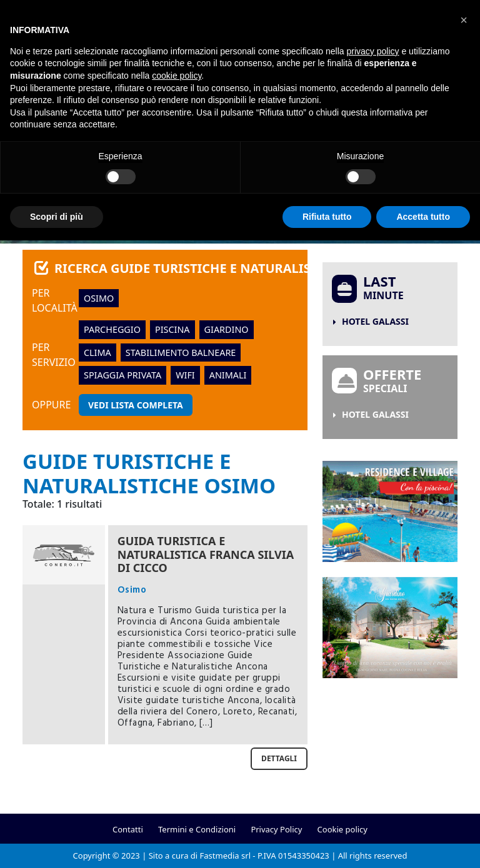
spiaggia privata (122, 375)
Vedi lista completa (136, 405)
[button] (464, 20)
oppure (51, 405)
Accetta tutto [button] (423, 217)
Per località (55, 300)
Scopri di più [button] (57, 217)
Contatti (128, 829)
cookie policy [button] (177, 76)
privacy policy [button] (373, 51)
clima (97, 353)
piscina (172, 329)
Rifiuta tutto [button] (327, 217)
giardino (227, 329)
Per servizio (54, 355)
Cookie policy (342, 829)
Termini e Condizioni (197, 829)
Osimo (99, 298)
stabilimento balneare (181, 353)
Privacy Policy (276, 829)
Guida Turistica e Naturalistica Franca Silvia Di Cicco (206, 554)
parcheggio (112, 329)
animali (228, 375)
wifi (185, 375)
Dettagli (279, 758)
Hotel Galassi (375, 321)
